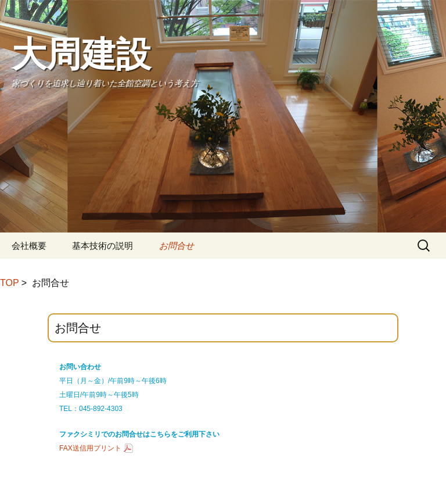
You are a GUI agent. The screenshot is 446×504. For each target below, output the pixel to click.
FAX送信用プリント (90, 448)
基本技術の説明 (102, 246)
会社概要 (29, 246)
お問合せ (177, 246)
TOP (9, 283)
